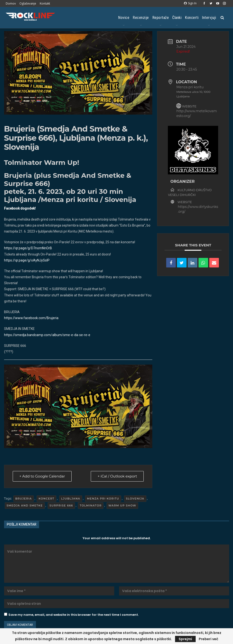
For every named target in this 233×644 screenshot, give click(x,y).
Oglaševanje (28, 3)
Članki (177, 18)
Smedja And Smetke (25, 505)
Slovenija (135, 499)
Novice (124, 18)
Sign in (190, 3)
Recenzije (141, 18)
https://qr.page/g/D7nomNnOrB (28, 248)
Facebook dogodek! (20, 208)
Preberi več (208, 639)
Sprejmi (185, 639)
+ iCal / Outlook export (117, 476)
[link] (31, 318)
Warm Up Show (122, 505)
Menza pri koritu (103, 499)
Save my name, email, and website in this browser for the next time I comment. (74, 615)
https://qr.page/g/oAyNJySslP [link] (27, 260)
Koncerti (192, 18)
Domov (11, 3)
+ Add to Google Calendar (43, 476)
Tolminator (91, 505)
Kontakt (45, 3)
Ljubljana (71, 499)
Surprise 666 (61, 505)
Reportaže (161, 18)
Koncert (46, 499)
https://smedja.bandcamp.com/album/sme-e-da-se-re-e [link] (47, 335)
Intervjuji (209, 18)
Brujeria (24, 499)
